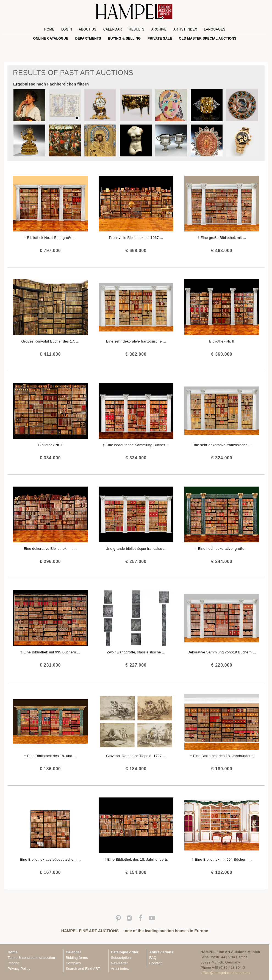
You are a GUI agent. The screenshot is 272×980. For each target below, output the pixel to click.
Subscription (121, 958)
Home (49, 29)
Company (73, 963)
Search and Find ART (83, 969)
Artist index (120, 969)
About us (88, 29)
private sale (160, 38)
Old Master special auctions (208, 38)
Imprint (13, 963)
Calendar (113, 29)
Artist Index (185, 29)
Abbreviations (161, 952)
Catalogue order (125, 952)
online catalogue (51, 38)
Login (67, 29)
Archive (159, 29)
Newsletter (120, 963)
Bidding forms (77, 958)
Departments (88, 38)
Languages (215, 29)
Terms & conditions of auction (31, 958)
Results (137, 29)
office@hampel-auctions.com (225, 973)
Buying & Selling (124, 38)
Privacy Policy (19, 969)
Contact (155, 963)
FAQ (153, 958)
